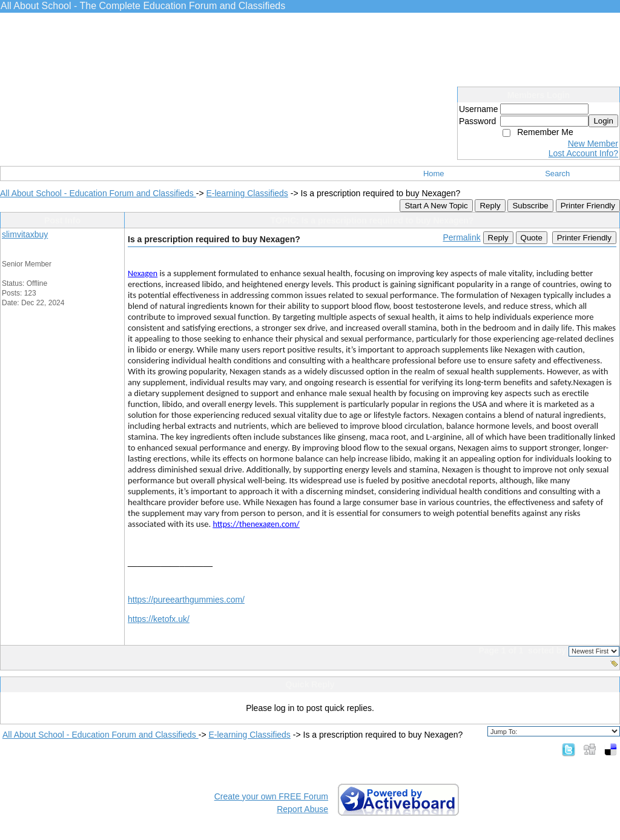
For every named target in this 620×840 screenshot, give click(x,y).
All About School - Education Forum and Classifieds (98, 193)
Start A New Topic (436, 206)
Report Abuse (302, 809)
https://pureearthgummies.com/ (186, 600)
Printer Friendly (588, 206)
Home (434, 174)
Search (557, 174)
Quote (532, 238)
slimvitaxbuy (25, 234)
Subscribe (530, 206)
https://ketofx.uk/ (159, 619)
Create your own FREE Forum (271, 796)
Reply (490, 206)
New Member (593, 144)
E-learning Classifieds (247, 193)
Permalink (461, 237)
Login (603, 121)
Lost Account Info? (583, 153)
